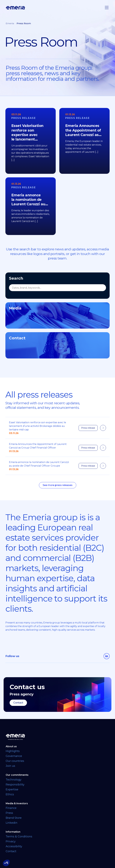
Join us (10, 765)
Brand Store (14, 817)
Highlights (13, 750)
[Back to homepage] (57, 736)
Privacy (11, 841)
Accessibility (14, 846)
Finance (11, 807)
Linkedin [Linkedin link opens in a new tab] (12, 822)
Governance (14, 755)
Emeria (10, 23)
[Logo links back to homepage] (15, 8)
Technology (14, 779)
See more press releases (58, 485)
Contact (18, 702)
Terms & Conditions (19, 836)
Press (9, 812)
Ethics (10, 794)
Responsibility (15, 784)
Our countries (15, 760)
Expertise (12, 789)
